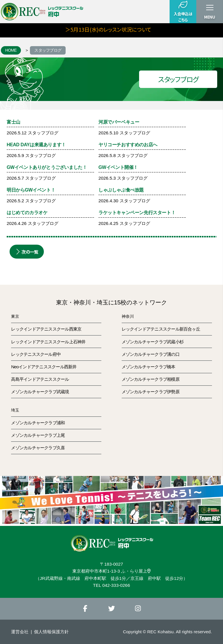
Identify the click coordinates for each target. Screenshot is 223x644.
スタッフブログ (48, 50)
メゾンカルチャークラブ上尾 (38, 435)
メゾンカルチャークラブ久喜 (38, 448)
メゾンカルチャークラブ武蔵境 (40, 392)
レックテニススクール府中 (36, 354)
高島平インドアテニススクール (40, 379)
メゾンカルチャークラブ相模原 (151, 379)
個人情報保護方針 (51, 632)
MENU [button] (210, 17)
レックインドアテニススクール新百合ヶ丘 (161, 329)
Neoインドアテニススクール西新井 (44, 367)
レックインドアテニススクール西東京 (46, 329)
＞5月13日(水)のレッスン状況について (118, 29)
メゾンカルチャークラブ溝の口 (151, 354)
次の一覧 (27, 252)
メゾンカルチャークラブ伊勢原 (151, 392)
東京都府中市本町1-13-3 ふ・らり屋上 (112, 571)
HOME (11, 50)
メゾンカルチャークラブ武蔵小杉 (153, 342)
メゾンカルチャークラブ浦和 (38, 423)
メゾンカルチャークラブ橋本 (149, 367)
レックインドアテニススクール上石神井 (48, 342)
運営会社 (20, 632)
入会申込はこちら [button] (183, 11)
